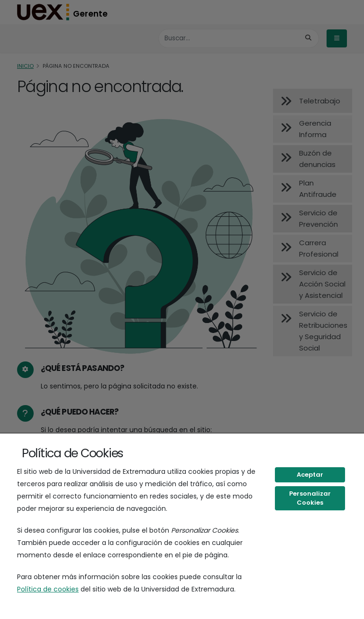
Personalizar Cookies (310, 498)
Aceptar (310, 475)
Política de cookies (48, 589)
